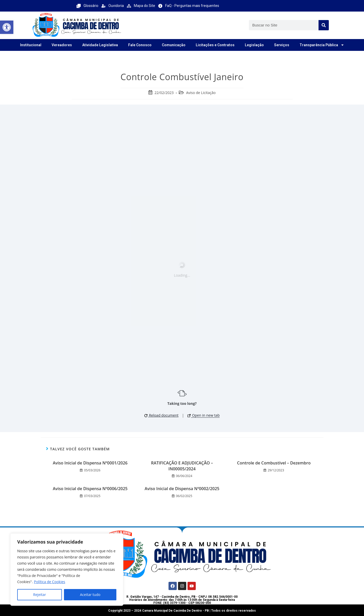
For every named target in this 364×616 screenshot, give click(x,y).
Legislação (254, 45)
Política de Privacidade (38, 576)
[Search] (324, 25)
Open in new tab (204, 415)
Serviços (282, 45)
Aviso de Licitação (201, 93)
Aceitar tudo (90, 595)
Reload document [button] (161, 415)
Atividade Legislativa (100, 45)
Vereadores (62, 45)
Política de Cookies (50, 582)
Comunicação (174, 45)
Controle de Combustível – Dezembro (274, 463)
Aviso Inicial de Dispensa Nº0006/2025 (90, 489)
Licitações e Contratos (215, 45)
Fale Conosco (140, 45)
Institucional (31, 45)
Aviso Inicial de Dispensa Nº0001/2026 (90, 463)
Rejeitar (40, 595)
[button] (7, 27)
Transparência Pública (322, 45)
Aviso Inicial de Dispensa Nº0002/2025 (182, 489)
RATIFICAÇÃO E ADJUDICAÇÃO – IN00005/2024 (182, 466)
